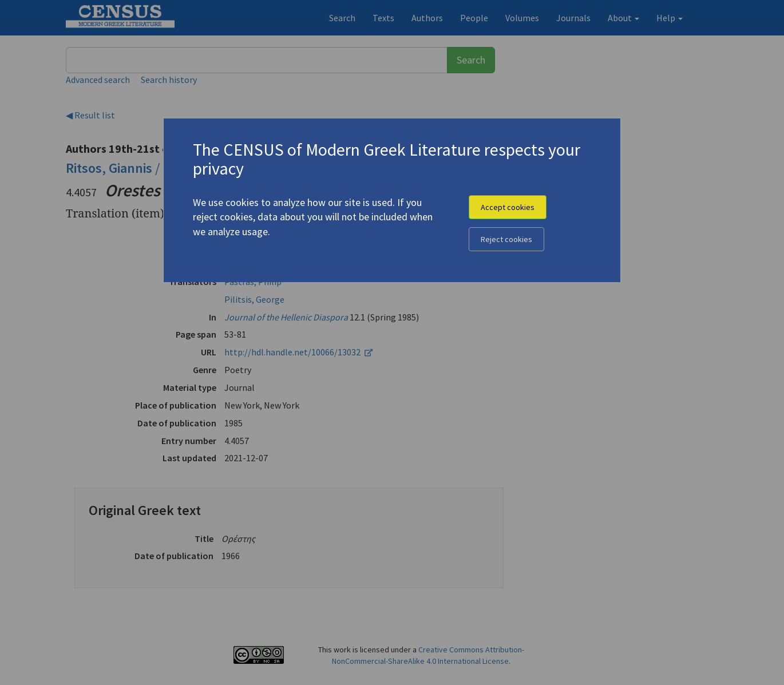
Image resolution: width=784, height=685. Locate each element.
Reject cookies (506, 239)
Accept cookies (508, 207)
